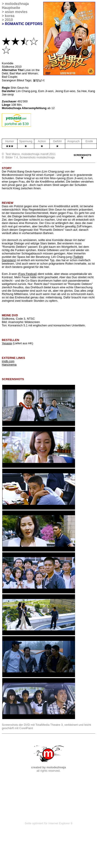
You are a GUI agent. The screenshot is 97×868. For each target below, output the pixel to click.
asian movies (16, 12)
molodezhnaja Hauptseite (15, 6)
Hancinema (9, 365)
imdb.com (8, 361)
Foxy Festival (27, 274)
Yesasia (7, 343)
